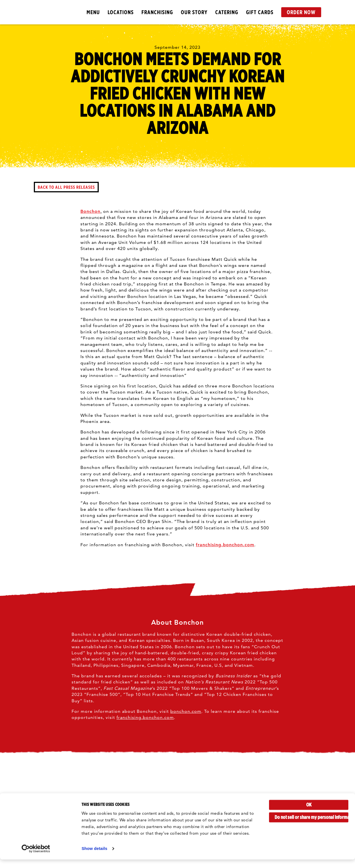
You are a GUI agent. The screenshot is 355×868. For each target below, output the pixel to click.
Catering (227, 12)
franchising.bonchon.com (225, 545)
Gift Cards (260, 12)
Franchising (157, 12)
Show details (94, 857)
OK (309, 813)
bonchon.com (186, 711)
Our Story (194, 12)
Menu (93, 12)
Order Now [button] (301, 12)
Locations (121, 12)
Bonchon (90, 211)
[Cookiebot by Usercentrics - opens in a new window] (36, 857)
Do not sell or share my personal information (311, 826)
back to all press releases (66, 187)
